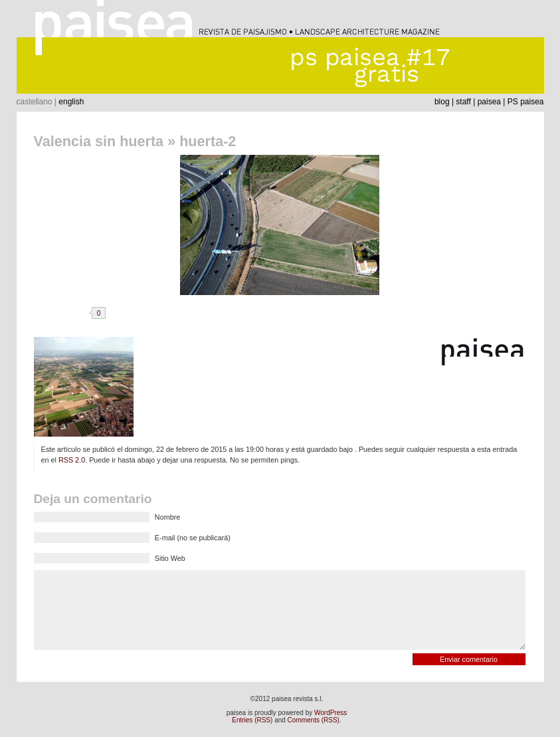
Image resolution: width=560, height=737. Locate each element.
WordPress (330, 713)
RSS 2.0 (72, 460)
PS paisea (526, 102)
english (71, 102)
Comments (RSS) (314, 720)
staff (463, 102)
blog (442, 102)
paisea (489, 102)
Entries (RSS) (252, 720)
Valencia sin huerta (99, 141)
